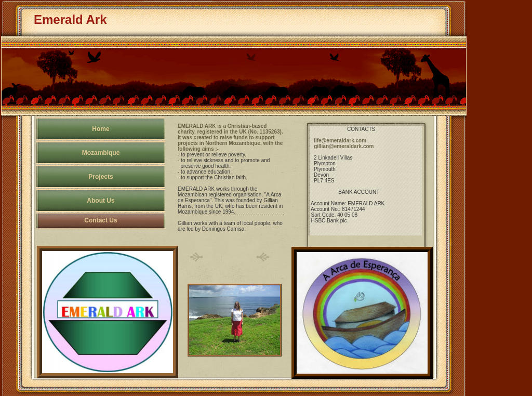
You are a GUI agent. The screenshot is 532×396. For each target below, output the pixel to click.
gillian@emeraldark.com (344, 146)
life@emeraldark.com (340, 141)
